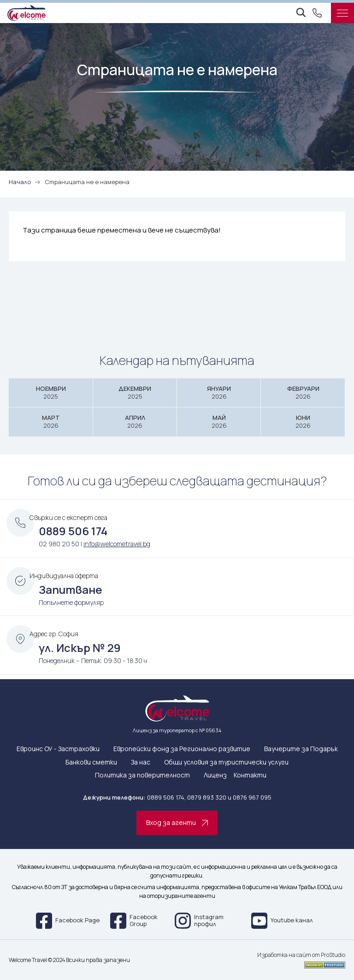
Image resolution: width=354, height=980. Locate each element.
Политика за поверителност (142, 775)
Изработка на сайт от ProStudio (301, 955)
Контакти (250, 775)
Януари (219, 392)
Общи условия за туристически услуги (226, 762)
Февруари (303, 392)
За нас (141, 762)
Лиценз (215, 775)
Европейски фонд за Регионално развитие (182, 749)
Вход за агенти (177, 822)
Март (51, 421)
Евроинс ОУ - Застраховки (58, 749)
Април (135, 421)
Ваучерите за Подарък (301, 749)
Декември (135, 392)
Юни (303, 421)
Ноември (51, 392)
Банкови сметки (91, 762)
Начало (20, 182)
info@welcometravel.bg (117, 544)
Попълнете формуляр (71, 602)
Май (219, 421)
